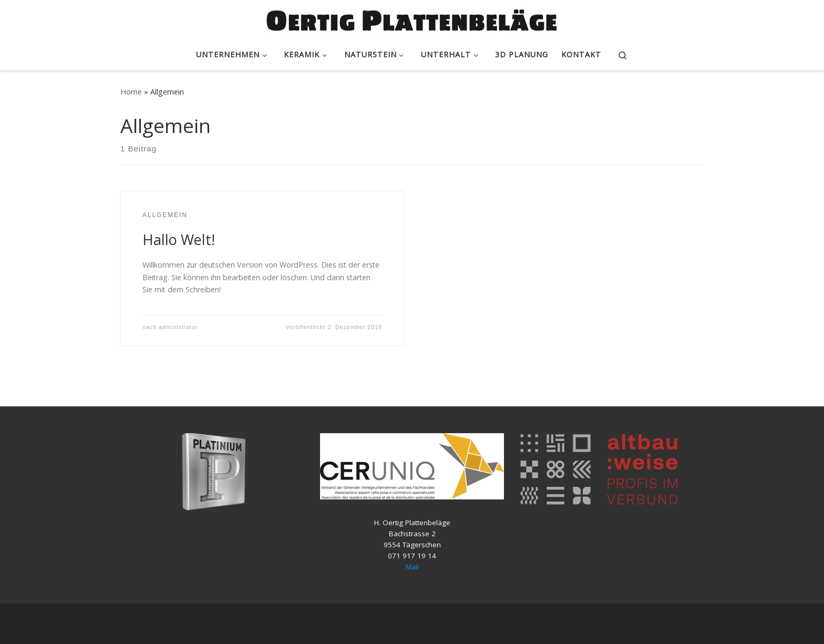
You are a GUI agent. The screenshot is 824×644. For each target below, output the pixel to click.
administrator (178, 327)
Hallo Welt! (179, 239)
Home (131, 92)
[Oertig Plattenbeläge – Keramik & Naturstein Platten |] (412, 18)
